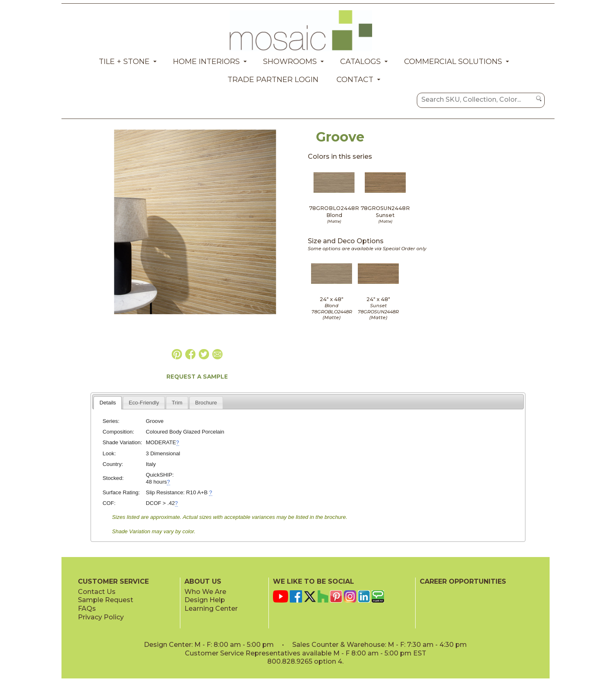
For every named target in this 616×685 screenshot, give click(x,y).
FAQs (87, 609)
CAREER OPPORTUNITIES (463, 581)
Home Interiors (206, 62)
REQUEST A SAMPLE (197, 377)
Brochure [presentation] (206, 403)
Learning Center (211, 609)
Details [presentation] (108, 403)
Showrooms (290, 62)
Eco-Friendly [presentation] (144, 403)
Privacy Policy (101, 617)
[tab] (108, 403)
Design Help (205, 600)
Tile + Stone (124, 62)
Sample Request (106, 600)
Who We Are (205, 592)
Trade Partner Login (273, 80)
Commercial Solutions (453, 62)
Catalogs (360, 62)
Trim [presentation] (177, 403)
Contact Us (97, 592)
